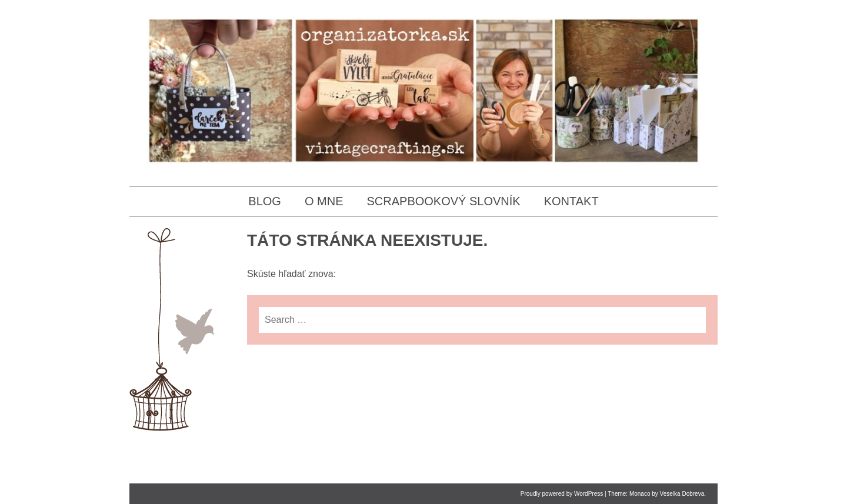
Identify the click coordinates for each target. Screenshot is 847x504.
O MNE (324, 201)
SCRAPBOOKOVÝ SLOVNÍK (443, 201)
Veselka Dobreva (682, 494)
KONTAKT (571, 201)
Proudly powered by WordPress (562, 494)
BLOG (265, 201)
